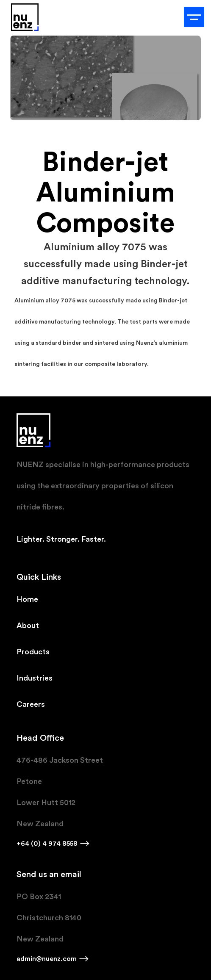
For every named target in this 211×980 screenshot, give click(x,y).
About (28, 626)
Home (27, 599)
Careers (31, 704)
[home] (23, 17)
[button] (194, 17)
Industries (35, 678)
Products (33, 652)
